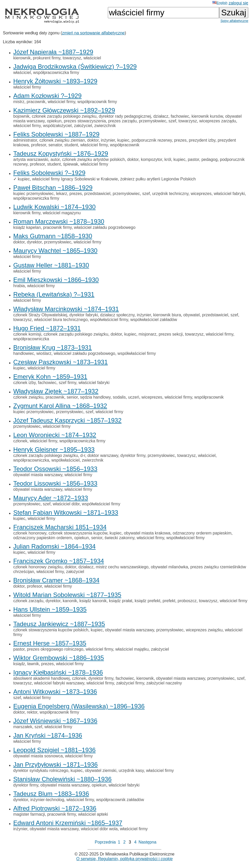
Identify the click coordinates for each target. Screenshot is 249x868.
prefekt (169, 601)
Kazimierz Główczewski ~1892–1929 (64, 110)
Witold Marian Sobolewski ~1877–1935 (67, 595)
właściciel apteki (93, 814)
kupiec (123, 140)
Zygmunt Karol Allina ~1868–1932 (60, 406)
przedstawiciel (97, 194)
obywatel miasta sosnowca (38, 756)
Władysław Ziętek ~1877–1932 (56, 391)
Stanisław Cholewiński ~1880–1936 (62, 779)
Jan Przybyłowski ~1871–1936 (55, 765)
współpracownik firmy (97, 102)
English (220, 3)
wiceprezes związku (204, 630)
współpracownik (125, 145)
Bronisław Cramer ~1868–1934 (56, 580)
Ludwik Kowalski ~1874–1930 (54, 207)
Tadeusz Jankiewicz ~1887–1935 (59, 624)
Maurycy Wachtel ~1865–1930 (55, 251)
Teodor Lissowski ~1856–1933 (55, 483)
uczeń (134, 397)
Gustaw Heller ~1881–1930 (51, 265)
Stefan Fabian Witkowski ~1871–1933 (66, 512)
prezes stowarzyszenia (85, 121)
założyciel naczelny (164, 683)
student (71, 145)
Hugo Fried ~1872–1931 (47, 328)
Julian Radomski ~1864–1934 (54, 546)
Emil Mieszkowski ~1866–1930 (56, 280)
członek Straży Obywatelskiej (40, 315)
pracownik (36, 102)
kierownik (22, 58)
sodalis (119, 397)
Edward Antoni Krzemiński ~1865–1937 (68, 823)
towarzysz (72, 58)
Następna (148, 842)
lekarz (62, 194)
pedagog (209, 159)
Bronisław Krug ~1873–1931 (53, 347)
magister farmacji (29, 814)
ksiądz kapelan (27, 227)
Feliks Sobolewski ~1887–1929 (56, 134)
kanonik (70, 601)
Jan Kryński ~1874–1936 (48, 735)
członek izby (24, 383)
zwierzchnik (105, 126)
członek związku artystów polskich (94, 159)
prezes (180, 140)
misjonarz (147, 334)
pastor (193, 159)
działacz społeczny (117, 315)
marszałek (23, 727)
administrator (25, 140)
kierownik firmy (27, 213)
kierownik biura (167, 315)
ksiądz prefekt (148, 601)
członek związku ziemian (62, 140)
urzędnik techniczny (170, 194)
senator (55, 145)
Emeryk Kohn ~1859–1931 (50, 377)
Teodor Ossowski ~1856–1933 (55, 469)
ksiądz (19, 664)
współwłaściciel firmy (109, 320)
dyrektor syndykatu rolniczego (41, 770)
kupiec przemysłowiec (34, 194)
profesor (38, 145)
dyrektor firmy (133, 455)
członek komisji (27, 334)
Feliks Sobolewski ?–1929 (49, 173)
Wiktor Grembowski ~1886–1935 (59, 658)
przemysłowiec (152, 121)
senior (72, 397)
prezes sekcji (171, 334)
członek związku (28, 397)
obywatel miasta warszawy (38, 475)
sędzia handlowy (95, 397)
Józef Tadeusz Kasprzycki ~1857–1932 (67, 420)
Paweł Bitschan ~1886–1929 (53, 188)
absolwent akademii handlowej (41, 678)
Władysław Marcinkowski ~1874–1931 (66, 309)
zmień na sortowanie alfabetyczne (93, 33)
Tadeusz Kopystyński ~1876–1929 (61, 153)
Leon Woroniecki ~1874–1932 (55, 435)
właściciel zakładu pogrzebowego (105, 227)
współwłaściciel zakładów (154, 320)
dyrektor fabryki (84, 315)
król (168, 159)
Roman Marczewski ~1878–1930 (59, 221)
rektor (32, 712)
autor (55, 159)
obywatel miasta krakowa (147, 533)
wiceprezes (201, 194)
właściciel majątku (132, 649)
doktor (93, 140)
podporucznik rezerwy (152, 140)
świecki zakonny (119, 538)
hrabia (19, 286)
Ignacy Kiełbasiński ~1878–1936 (58, 672)
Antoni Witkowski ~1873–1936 (55, 692)
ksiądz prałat (121, 601)
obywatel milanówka (169, 567)
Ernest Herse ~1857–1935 (50, 643)
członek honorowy (30, 533)
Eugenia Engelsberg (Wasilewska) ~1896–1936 (79, 706)
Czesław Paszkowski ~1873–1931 (61, 362)
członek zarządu (28, 601)
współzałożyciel (57, 126)
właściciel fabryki (229, 194)
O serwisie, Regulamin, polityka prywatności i (125, 859)
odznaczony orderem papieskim (202, 533)
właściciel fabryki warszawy (59, 683)
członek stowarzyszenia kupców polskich (51, 630)
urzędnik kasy (131, 770)
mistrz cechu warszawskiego (122, 567)
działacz (161, 116)
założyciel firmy (130, 683)
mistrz (19, 102)
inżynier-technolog (47, 800)
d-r (83, 455)
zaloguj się (238, 3)
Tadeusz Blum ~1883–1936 (51, 794)
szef (172, 121)
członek (20, 441)
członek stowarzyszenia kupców (78, 533)
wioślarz (44, 353)
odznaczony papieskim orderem (43, 538)
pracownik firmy (57, 227)
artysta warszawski (31, 159)
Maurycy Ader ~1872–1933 (51, 498)
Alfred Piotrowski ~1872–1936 (55, 808)
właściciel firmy (27, 87)
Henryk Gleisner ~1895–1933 (54, 449)
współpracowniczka (31, 339)
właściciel (92, 58)
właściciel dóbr (66, 504)
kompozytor (152, 159)
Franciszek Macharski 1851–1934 (60, 527)
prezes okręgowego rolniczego (55, 649)
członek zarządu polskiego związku (64, 116)
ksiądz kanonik (93, 601)
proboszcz (187, 601)
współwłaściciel (65, 460)
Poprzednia (105, 842)
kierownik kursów (207, 116)
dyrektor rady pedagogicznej (125, 116)
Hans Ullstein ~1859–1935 (50, 609)
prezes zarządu (122, 121)
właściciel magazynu (62, 213)
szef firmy (67, 383)
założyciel (83, 126)
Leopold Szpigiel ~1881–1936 (54, 750)
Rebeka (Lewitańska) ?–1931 (54, 294)
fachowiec (180, 116)
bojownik (21, 116)
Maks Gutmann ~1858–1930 (53, 236)
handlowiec (24, 353)
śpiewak (71, 164)
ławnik (33, 664)
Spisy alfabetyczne (234, 21)
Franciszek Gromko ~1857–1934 (59, 561)
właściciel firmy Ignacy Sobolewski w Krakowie (75, 179)
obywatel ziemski (101, 770)
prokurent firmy (47, 58)
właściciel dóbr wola (99, 829)
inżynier (108, 140)
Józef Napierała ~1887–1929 (53, 52)
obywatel (191, 315)
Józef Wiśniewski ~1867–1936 (55, 721)
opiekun (54, 121)
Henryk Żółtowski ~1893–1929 (55, 81)
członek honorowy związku (38, 567)
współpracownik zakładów (120, 800)
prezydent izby (202, 140)
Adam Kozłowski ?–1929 (47, 96)
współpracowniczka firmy (56, 73)
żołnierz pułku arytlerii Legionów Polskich (158, 179)
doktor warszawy (103, 455)
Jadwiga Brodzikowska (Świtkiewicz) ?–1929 (75, 67)
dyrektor (34, 242)
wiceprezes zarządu (218, 121)
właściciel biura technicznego (61, 320)
